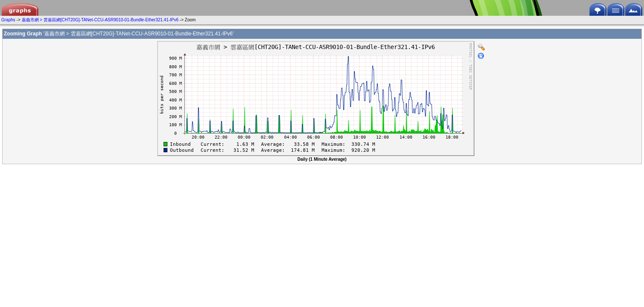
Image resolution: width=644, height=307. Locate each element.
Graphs (8, 20)
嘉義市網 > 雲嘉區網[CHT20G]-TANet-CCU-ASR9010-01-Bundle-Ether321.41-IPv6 (100, 20)
